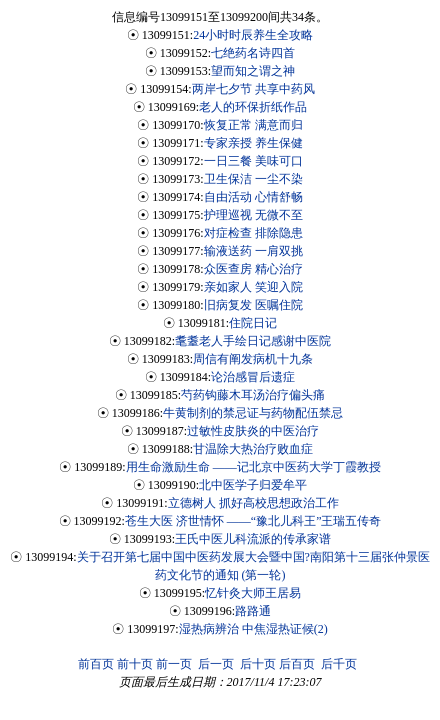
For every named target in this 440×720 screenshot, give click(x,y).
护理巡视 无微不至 (253, 215)
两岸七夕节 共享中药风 (253, 89)
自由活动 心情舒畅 (253, 197)
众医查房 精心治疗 (253, 269)
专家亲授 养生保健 (253, 143)
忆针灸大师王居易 (253, 593)
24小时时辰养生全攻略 (253, 35)
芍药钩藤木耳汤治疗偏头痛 (253, 395)
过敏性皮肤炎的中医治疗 (253, 431)
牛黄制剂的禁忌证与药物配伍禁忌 (253, 413)
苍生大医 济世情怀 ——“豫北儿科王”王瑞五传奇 (253, 521)
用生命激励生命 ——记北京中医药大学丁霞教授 (253, 467)
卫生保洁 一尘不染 (253, 179)
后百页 (297, 664)
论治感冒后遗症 (253, 377)
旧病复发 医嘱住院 (253, 305)
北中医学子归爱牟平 (253, 485)
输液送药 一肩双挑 (253, 251)
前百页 (96, 664)
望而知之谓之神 (253, 71)
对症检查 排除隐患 (253, 233)
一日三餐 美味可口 (253, 161)
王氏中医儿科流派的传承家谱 (253, 539)
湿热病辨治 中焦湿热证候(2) (253, 629)
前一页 (174, 664)
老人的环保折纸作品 (253, 107)
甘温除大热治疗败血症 (253, 449)
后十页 (258, 664)
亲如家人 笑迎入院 (253, 287)
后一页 (216, 664)
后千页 (339, 664)
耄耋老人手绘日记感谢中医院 (253, 341)
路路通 (253, 611)
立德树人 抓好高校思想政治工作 (253, 503)
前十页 (135, 664)
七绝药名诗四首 (253, 53)
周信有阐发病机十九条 (253, 359)
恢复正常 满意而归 (253, 125)
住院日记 (253, 323)
